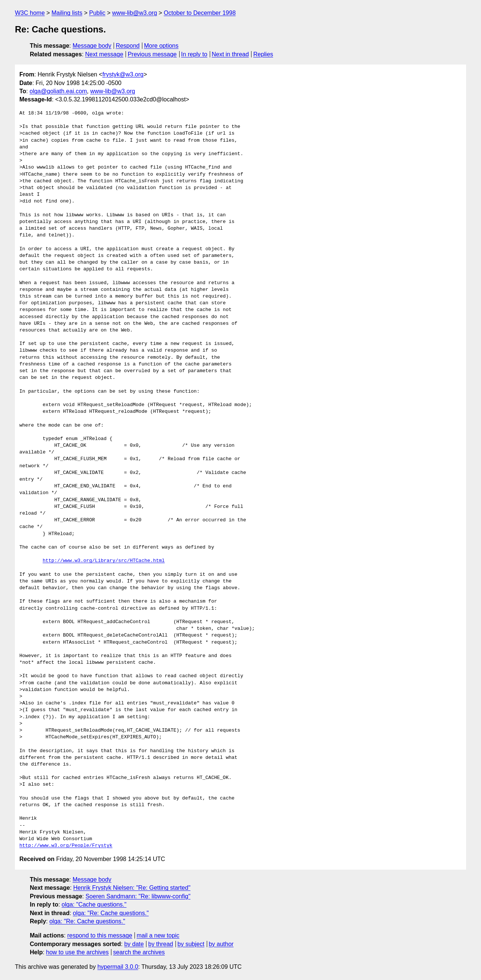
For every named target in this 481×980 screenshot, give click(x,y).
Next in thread (230, 54)
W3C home (30, 13)
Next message (104, 54)
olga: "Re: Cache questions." (111, 913)
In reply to (194, 54)
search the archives (139, 952)
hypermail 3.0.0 (118, 967)
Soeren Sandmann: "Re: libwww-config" (138, 896)
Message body (92, 46)
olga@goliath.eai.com (58, 91)
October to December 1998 (200, 13)
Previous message (152, 54)
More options (162, 46)
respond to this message (99, 935)
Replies (263, 54)
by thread (161, 944)
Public (97, 13)
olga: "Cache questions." (94, 904)
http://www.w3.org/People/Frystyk (66, 846)
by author (221, 944)
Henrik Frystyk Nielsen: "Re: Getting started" (132, 888)
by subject (191, 944)
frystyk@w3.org (123, 74)
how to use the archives (77, 952)
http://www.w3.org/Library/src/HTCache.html (104, 561)
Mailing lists (67, 13)
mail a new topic (158, 935)
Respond (128, 46)
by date (134, 944)
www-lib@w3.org (135, 13)
